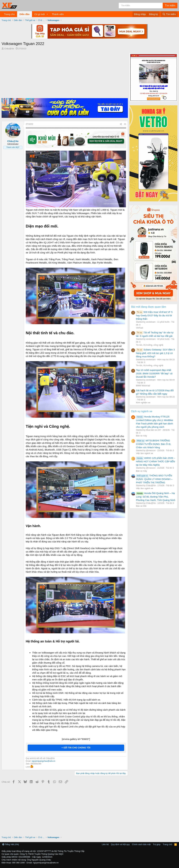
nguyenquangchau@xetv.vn (43, 761)
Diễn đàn (25, 14)
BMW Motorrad (143, 386)
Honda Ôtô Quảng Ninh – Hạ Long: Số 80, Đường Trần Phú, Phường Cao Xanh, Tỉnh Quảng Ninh (156, 497)
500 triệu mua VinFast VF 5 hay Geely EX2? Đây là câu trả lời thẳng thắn (154, 315)
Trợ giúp (157, 844)
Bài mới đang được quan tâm (149, 307)
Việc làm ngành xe (144, 453)
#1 (125, 124)
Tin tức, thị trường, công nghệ (150, 345)
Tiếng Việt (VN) (11, 844)
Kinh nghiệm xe (143, 403)
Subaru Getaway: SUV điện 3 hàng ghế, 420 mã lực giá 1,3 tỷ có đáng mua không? (155, 353)
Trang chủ (9, 14)
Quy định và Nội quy (120, 844)
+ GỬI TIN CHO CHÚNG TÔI (76, 748)
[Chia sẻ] (121, 124)
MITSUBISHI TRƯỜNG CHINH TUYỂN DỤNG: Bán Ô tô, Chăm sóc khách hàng (154, 444)
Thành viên (58, 14)
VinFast (140, 328)
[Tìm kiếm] (141, 6)
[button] (47, 14)
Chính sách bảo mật (141, 844)
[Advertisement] (64, 74)
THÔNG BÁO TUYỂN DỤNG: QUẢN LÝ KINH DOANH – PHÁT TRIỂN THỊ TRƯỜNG (154, 479)
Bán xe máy (142, 436)
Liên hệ (105, 844)
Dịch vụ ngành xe (142, 411)
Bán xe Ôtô (141, 506)
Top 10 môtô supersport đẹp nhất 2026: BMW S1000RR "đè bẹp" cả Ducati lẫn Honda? (154, 373)
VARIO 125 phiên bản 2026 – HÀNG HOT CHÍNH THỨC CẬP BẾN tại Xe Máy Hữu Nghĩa (156, 461)
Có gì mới (39, 14)
